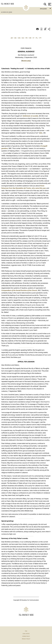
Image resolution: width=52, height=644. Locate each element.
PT (40, 38)
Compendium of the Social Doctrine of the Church (19, 290)
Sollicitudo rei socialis (30, 116)
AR (12, 38)
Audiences (5, 12)
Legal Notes (26, 634)
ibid (41, 133)
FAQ (26, 631)
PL (37, 38)
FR (27, 38)
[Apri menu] (49, 4)
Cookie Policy (26, 636)
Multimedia (26, 61)
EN (19, 38)
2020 (11, 12)
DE (15, 38)
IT (34, 38)
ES (23, 38)
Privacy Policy (26, 639)
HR (30, 38)
